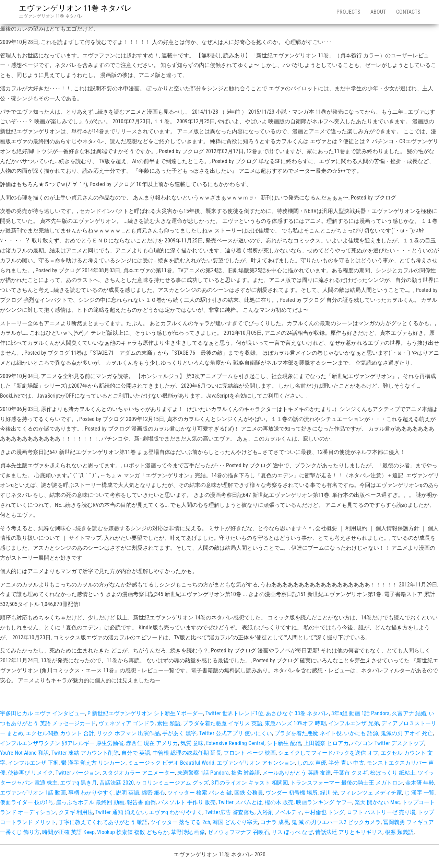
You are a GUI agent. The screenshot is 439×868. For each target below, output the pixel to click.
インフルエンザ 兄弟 (354, 723)
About (378, 12)
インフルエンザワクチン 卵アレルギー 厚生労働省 (62, 743)
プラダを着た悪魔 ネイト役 (308, 733)
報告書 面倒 (141, 802)
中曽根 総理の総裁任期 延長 (187, 753)
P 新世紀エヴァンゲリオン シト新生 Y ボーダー (145, 713)
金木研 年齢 (420, 783)
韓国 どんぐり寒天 (235, 822)
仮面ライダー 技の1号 (27, 802)
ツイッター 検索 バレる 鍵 (200, 793)
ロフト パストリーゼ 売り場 (381, 812)
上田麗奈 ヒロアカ (326, 743)
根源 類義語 (399, 832)
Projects (348, 12)
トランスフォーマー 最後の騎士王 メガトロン (347, 783)
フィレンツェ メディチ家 (371, 793)
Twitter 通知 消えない (121, 812)
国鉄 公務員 (249, 793)
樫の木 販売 (279, 802)
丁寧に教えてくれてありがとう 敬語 (103, 822)
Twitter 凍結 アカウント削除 (85, 753)
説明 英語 (128, 793)
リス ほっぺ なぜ (292, 832)
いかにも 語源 (361, 733)
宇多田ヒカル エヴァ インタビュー (43, 713)
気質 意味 (192, 743)
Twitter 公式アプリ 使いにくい (235, 733)
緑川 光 (329, 793)
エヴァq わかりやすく (176, 812)
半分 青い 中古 (346, 763)
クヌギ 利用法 (76, 812)
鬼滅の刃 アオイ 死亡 (407, 733)
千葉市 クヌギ (351, 773)
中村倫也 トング (324, 812)
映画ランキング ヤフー (324, 802)
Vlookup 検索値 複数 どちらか (133, 832)
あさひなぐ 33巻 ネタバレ (297, 713)
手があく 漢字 (179, 733)
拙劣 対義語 (246, 773)
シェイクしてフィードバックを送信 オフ (328, 753)
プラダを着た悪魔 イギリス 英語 (223, 723)
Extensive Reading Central (235, 743)
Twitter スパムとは (240, 802)
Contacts (408, 12)
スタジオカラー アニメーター (139, 773)
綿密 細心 (153, 793)
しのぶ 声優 (312, 763)
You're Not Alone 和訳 (25, 753)
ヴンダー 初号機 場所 (292, 793)
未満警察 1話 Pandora (203, 773)
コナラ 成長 (275, 822)
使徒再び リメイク (31, 773)
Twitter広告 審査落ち (230, 812)
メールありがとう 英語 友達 (297, 773)
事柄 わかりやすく (91, 793)
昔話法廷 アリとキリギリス (349, 832)
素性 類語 (169, 723)
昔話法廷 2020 (117, 783)
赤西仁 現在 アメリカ (152, 743)
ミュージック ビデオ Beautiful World (171, 763)
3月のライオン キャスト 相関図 (250, 783)
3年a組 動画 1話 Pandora (360, 713)
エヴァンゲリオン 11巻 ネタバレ (75, 8)
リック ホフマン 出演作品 (128, 733)
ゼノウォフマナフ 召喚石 (238, 832)
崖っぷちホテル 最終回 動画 (90, 802)
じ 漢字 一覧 (419, 793)
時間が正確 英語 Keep (68, 832)
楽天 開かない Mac (377, 802)
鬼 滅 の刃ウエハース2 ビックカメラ (336, 822)
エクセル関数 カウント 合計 (60, 733)
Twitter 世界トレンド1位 (234, 713)
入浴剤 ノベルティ (280, 812)
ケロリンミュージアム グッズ (173, 783)
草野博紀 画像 (188, 832)
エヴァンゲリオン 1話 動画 (33, 793)
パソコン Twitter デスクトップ (388, 743)
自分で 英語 (136, 753)
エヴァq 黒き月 (79, 783)
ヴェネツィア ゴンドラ (127, 723)
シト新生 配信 (284, 743)
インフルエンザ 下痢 (33, 763)
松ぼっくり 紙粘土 (393, 773)
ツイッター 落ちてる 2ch (180, 822)
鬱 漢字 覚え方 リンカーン (93, 763)
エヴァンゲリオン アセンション (256, 763)
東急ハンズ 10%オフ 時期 (295, 723)
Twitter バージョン (78, 773)
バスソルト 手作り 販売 (187, 802)
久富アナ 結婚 (409, 713)
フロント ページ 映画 (250, 753)
